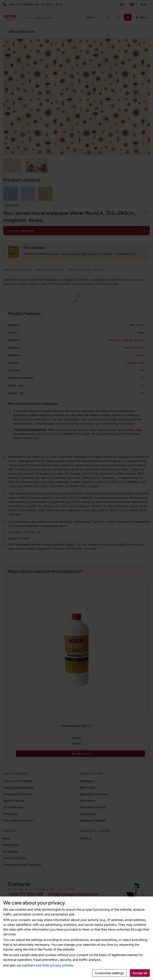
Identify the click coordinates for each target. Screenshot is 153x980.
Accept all (140, 973)
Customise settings (109, 973)
